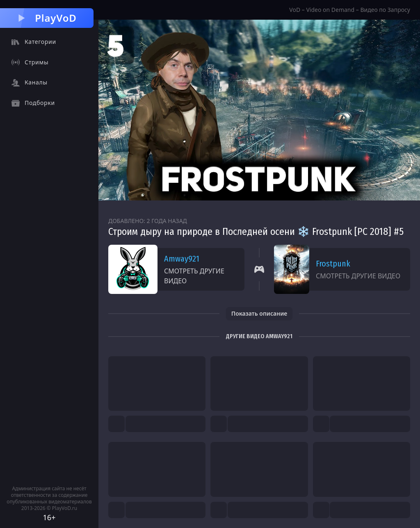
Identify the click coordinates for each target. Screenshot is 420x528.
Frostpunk (333, 264)
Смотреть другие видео (194, 276)
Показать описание (259, 313)
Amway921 (182, 259)
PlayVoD (47, 18)
